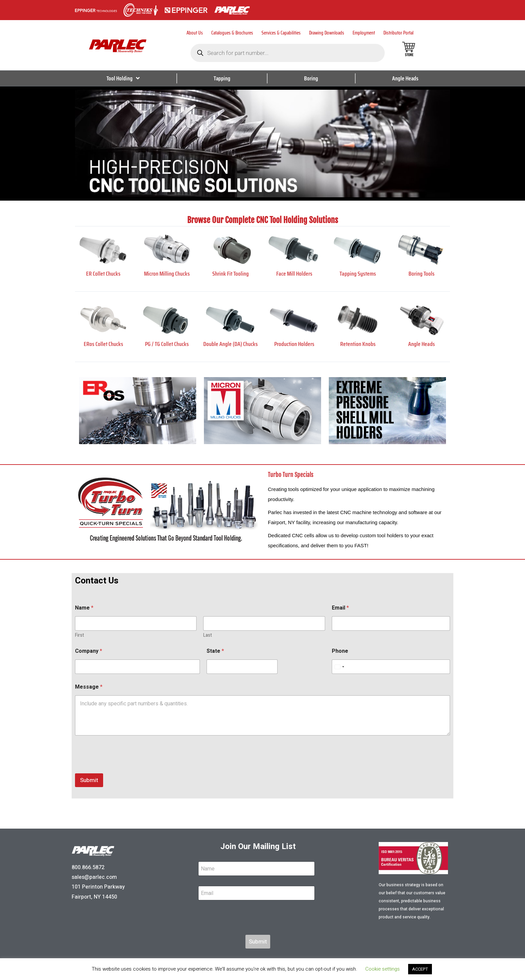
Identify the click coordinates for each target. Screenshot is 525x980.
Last (208, 635)
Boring (311, 78)
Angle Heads (405, 78)
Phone (340, 651)
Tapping (222, 78)
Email (340, 608)
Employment (364, 33)
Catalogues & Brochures (232, 33)
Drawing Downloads (327, 33)
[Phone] (391, 667)
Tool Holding (123, 78)
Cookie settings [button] (383, 969)
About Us (195, 33)
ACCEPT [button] (420, 969)
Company (89, 651)
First (80, 635)
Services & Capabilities (281, 33)
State (215, 651)
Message (89, 687)
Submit (89, 780)
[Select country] (339, 667)
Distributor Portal (398, 33)
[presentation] (126, 769)
